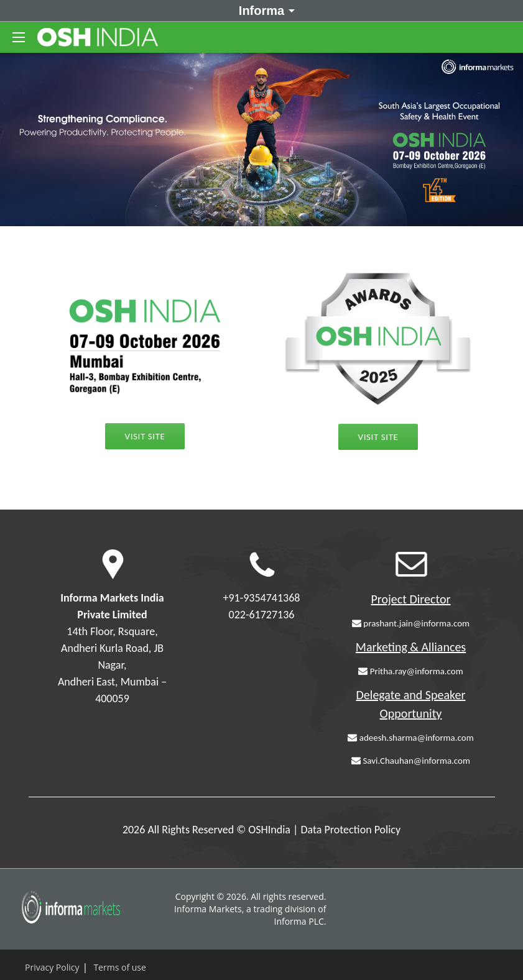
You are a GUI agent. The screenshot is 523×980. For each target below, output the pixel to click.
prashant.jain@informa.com (411, 623)
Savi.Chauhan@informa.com (411, 761)
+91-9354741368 (262, 598)
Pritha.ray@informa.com (410, 671)
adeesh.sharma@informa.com (410, 738)
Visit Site (378, 437)
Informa (265, 10)
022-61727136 (262, 615)
